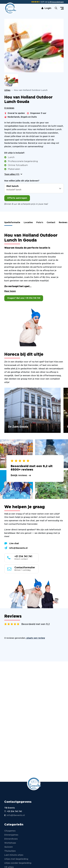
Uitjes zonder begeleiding (18, 863)
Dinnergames (11, 835)
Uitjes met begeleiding (16, 859)
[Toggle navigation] (62, 8)
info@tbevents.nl (16, 548)
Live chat (12, 544)
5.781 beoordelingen (56, 2)
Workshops (10, 843)
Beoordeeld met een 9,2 (36, 625)
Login (46, 8)
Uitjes (7, 90)
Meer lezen (10, 292)
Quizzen (9, 847)
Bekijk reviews (19, 476)
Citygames (10, 831)
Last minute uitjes (14, 855)
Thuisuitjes (10, 851)
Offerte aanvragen (17, 198)
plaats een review (36, 638)
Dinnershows (11, 839)
